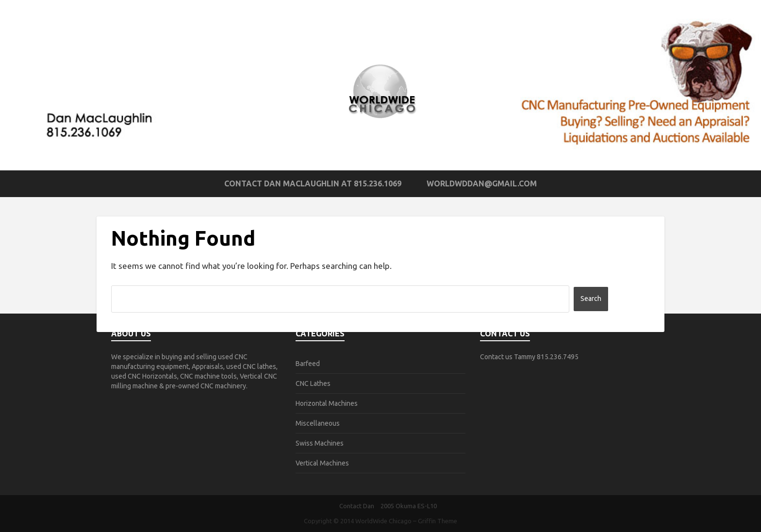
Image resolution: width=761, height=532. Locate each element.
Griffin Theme (438, 521)
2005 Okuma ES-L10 (409, 506)
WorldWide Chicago (383, 521)
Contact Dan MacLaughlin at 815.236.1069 (313, 183)
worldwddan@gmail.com (482, 183)
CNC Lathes (313, 383)
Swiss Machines (320, 443)
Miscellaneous (318, 423)
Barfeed (308, 364)
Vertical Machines (322, 463)
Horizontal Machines (327, 403)
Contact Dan (357, 506)
